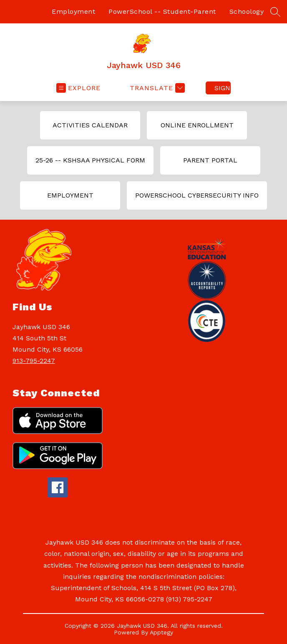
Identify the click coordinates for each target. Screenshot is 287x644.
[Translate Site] (156, 88)
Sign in (223, 88)
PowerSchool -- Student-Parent (162, 11)
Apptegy (161, 632)
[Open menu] (78, 88)
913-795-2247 (34, 361)
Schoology (247, 11)
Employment (73, 11)
